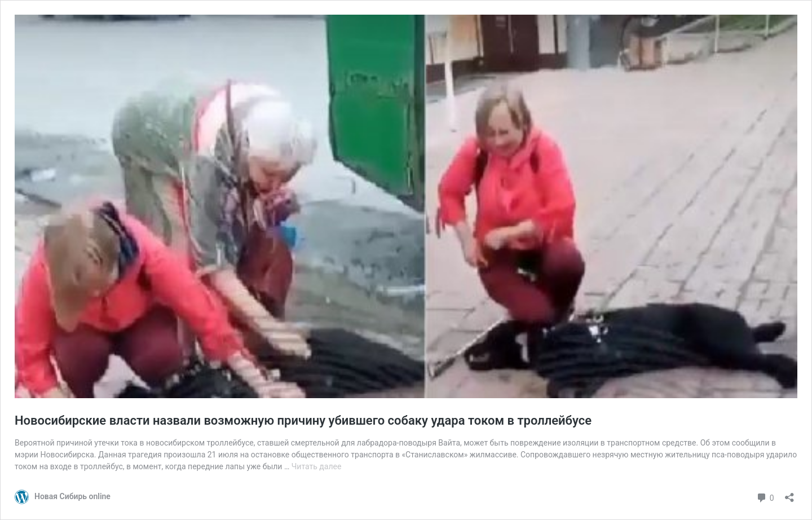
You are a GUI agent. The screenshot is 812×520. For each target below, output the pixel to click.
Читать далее (317, 466)
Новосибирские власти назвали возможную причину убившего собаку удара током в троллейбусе (303, 420)
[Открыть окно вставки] (789, 494)
